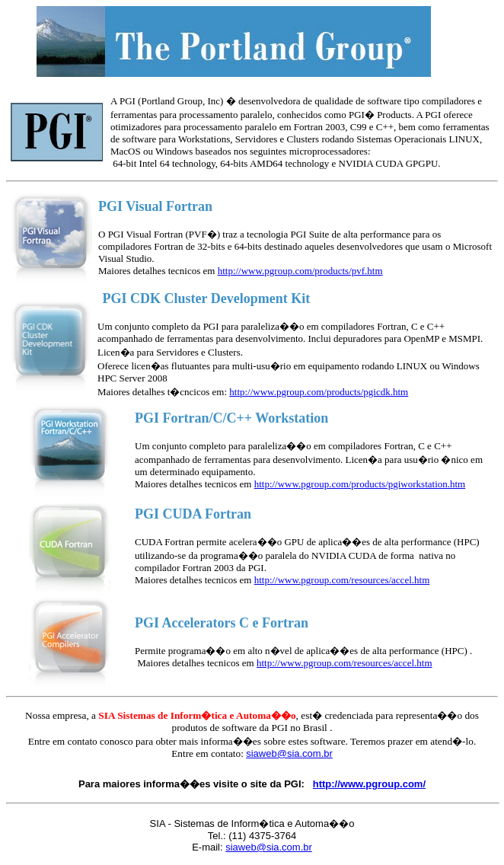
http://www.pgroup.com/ (369, 784)
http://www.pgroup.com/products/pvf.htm (300, 271)
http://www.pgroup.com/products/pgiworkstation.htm (360, 484)
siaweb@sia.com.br (269, 847)
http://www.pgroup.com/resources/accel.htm (342, 580)
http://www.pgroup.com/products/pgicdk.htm (319, 392)
